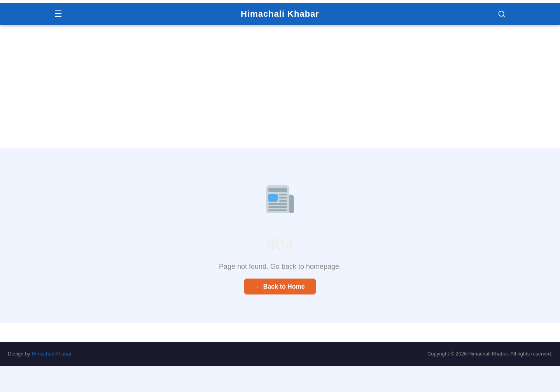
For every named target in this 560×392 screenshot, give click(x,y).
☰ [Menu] (58, 14)
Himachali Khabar (280, 14)
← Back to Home (280, 287)
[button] (502, 14)
